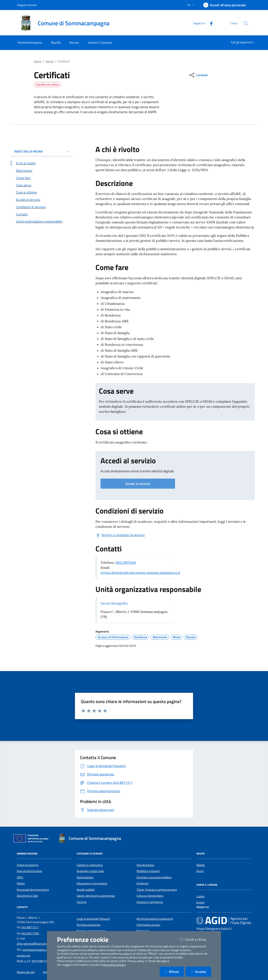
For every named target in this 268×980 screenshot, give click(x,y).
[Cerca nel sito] (246, 23)
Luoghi (200, 896)
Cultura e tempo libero (150, 896)
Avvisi (200, 871)
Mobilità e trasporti (148, 871)
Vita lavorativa (145, 865)
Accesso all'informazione (113, 637)
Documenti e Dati (27, 896)
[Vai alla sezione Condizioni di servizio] (42, 207)
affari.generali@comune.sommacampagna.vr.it (46, 944)
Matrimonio (160, 637)
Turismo (82, 902)
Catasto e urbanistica (90, 865)
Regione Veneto (27, 5)
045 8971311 (30, 927)
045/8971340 (126, 562)
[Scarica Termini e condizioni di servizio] (120, 535)
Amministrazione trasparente (155, 919)
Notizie (201, 865)
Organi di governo (28, 865)
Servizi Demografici (114, 603)
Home (38, 61)
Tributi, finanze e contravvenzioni (157, 890)
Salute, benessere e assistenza (96, 896)
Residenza (140, 637)
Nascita (191, 637)
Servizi (50, 61)
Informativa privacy (148, 925)
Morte (177, 637)
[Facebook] (210, 23)
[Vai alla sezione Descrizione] (42, 170)
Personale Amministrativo (33, 890)
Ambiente (142, 883)
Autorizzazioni (85, 877)
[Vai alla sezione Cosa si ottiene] (42, 192)
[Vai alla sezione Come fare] (42, 178)
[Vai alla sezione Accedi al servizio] (42, 200)
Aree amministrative (29, 871)
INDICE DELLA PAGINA (42, 151)
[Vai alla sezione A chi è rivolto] (42, 163)
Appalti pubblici (86, 890)
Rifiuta (174, 972)
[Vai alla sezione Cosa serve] (42, 185)
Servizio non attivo (47, 85)
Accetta (201, 972)
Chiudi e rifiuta (195, 939)
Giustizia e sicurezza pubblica (154, 877)
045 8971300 (30, 933)
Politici (21, 883)
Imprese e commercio (150, 902)
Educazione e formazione (92, 883)
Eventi (200, 902)
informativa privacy (113, 965)
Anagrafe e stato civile (90, 871)
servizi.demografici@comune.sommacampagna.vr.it (140, 573)
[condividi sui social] (198, 75)
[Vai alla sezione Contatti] (42, 214)
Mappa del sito (26, 972)
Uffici (20, 877)
